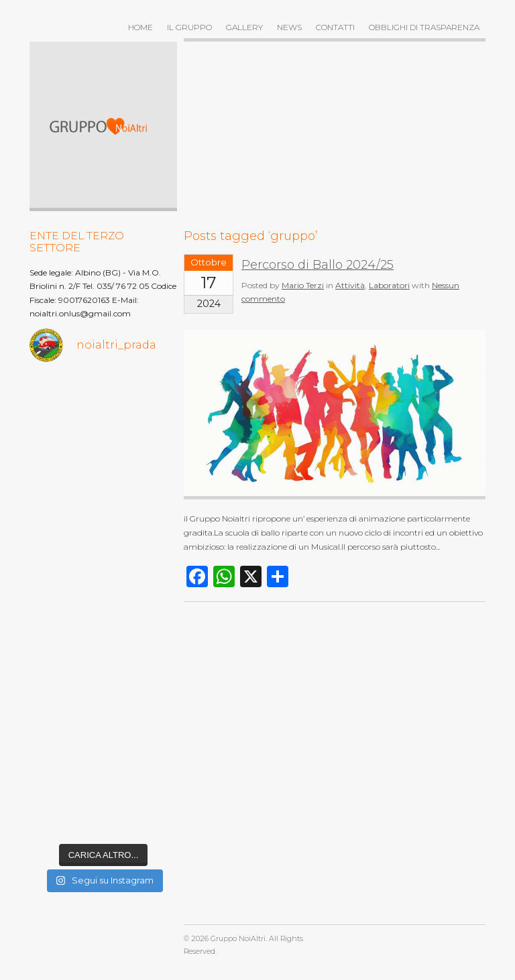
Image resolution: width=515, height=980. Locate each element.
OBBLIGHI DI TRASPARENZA (424, 27)
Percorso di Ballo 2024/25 (318, 265)
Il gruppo (189, 27)
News (289, 27)
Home (140, 27)
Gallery (244, 27)
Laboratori (389, 285)
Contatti (335, 27)
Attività (350, 285)
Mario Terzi (303, 285)
